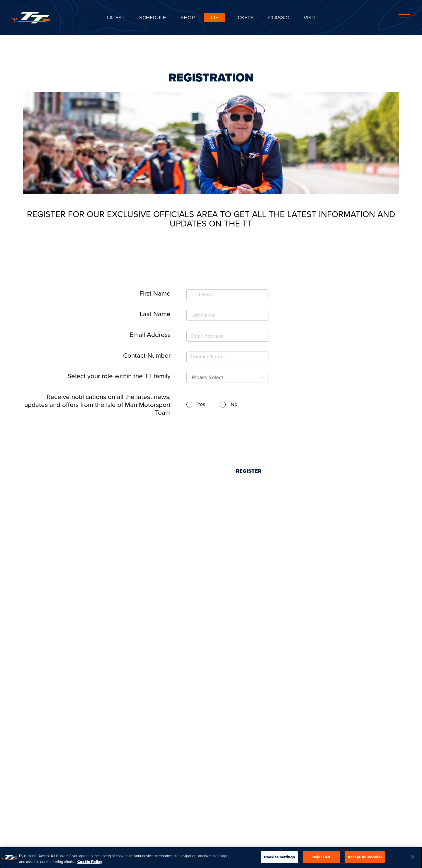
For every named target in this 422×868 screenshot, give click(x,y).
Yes (201, 404)
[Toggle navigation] (404, 18)
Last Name (155, 314)
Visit (310, 18)
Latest (116, 18)
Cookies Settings (279, 859)
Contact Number (147, 355)
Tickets (244, 18)
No (234, 404)
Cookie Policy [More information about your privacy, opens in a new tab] (90, 863)
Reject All (321, 859)
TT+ (214, 18)
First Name (155, 293)
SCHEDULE (153, 18)
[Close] (413, 859)
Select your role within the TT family (119, 376)
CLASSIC (279, 18)
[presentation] (248, 434)
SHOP (188, 18)
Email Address (150, 335)
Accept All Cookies (365, 859)
